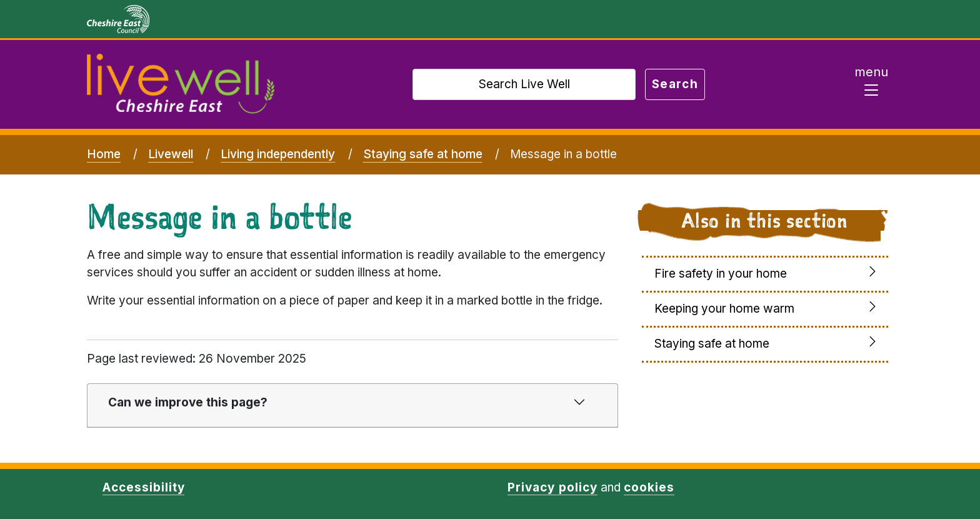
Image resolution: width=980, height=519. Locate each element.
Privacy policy (552, 487)
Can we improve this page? (188, 402)
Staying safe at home (423, 154)
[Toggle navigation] (871, 84)
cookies (649, 487)
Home (104, 154)
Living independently (278, 154)
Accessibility (143, 487)
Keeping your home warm (724, 309)
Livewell (171, 154)
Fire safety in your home (721, 274)
